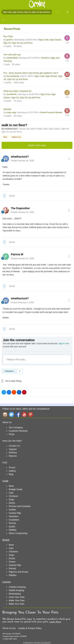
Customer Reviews (18, 431)
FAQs (12, 434)
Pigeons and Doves (18, 572)
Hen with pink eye (12, 55)
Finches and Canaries (20, 506)
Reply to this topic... (16, 359)
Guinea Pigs (15, 513)
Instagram (5, 414)
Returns (13, 456)
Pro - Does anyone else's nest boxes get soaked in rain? (31, 73)
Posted (23, 161)
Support (13, 449)
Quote (12, 196)
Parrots (12, 523)
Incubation (14, 520)
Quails (12, 526)
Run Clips (8, 36)
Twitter (11, 414)
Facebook (18, 414)
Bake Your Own (17, 604)
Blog (11, 474)
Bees (11, 486)
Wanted (7, 109)
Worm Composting (18, 533)
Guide (5, 481)
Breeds (6, 540)
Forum (12, 467)
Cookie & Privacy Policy (30, 628)
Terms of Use (9, 628)
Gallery (12, 471)
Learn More (55, 622)
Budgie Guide (16, 489)
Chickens (13, 496)
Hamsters (14, 516)
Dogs (11, 499)
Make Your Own (17, 600)
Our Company (16, 427)
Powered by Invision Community (37, 643)
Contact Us (14, 446)
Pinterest (31, 414)
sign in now (64, 343)
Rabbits (13, 530)
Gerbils (12, 510)
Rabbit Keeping (16, 590)
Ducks (12, 503)
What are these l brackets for (17, 91)
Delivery (13, 453)
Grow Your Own (17, 597)
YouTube (24, 414)
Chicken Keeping (17, 587)
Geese (12, 562)
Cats (11, 493)
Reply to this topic (37, 145)
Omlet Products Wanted (51, 112)
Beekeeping (15, 594)
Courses (7, 582)
